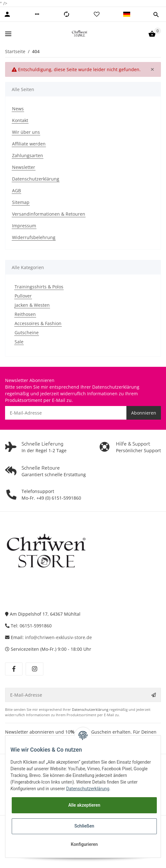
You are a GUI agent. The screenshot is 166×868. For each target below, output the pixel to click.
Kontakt (20, 120)
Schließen (84, 826)
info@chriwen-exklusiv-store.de (58, 637)
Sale (19, 342)
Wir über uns (26, 132)
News (18, 109)
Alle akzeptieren (84, 805)
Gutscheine (27, 332)
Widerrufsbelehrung (34, 237)
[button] (37, 14)
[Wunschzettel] (97, 14)
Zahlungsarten (28, 155)
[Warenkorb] (152, 34)
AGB (16, 191)
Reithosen (25, 314)
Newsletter (24, 167)
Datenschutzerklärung (36, 179)
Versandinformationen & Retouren (49, 214)
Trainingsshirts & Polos (39, 287)
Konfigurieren (84, 844)
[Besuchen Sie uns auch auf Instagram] (34, 669)
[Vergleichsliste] (67, 14)
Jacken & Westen (32, 305)
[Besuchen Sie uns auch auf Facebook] (14, 669)
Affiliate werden (29, 144)
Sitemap (21, 202)
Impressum (24, 226)
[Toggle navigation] (8, 34)
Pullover (23, 296)
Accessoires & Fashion (38, 323)
